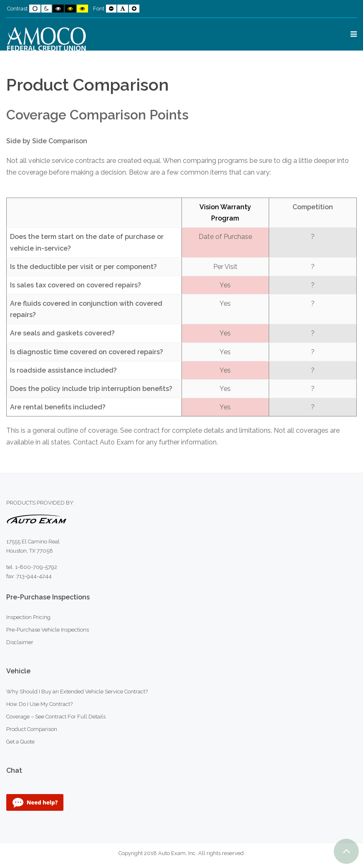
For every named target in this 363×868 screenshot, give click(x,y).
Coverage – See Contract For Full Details (56, 717)
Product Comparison (32, 729)
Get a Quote (20, 742)
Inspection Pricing (28, 617)
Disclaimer (20, 642)
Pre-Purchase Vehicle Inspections (48, 630)
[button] (346, 851)
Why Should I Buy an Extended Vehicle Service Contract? (77, 692)
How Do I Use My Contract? (39, 704)
